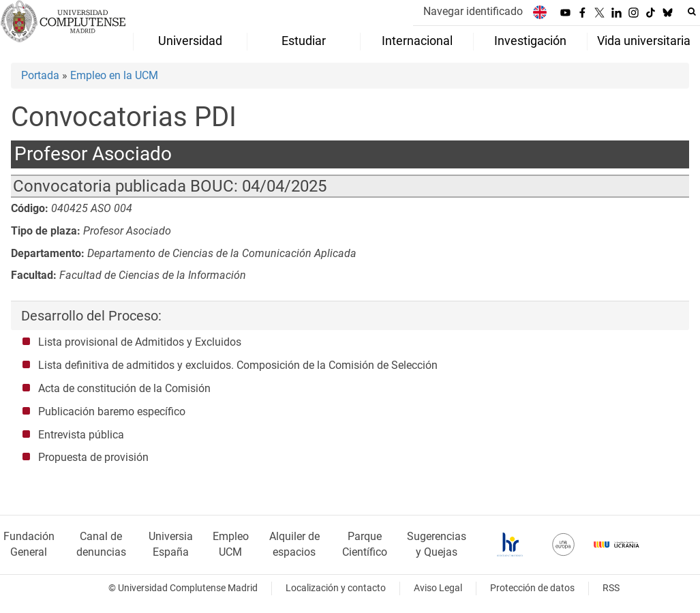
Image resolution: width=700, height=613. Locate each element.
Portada (40, 75)
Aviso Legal (438, 588)
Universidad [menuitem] (190, 41)
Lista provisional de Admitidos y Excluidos (140, 342)
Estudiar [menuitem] (304, 41)
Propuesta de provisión (93, 457)
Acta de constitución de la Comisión (124, 388)
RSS (611, 588)
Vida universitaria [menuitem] (644, 41)
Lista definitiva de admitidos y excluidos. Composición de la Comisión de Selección (238, 365)
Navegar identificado (473, 11)
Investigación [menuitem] (530, 41)
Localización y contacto (336, 588)
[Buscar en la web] (692, 12)
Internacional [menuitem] (417, 41)
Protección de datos (532, 588)
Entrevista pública (81, 435)
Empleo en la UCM (114, 75)
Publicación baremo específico (112, 412)
